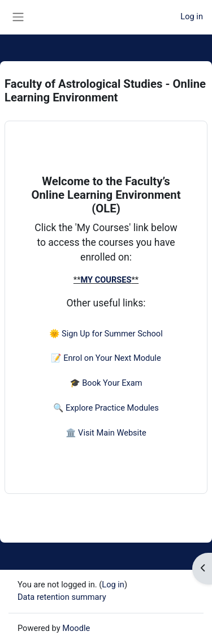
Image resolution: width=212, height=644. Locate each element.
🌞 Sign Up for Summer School (106, 334)
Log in (192, 16)
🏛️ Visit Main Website (106, 433)
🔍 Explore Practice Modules (106, 408)
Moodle (76, 628)
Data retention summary (62, 597)
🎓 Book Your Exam (106, 383)
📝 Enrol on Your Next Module (106, 358)
